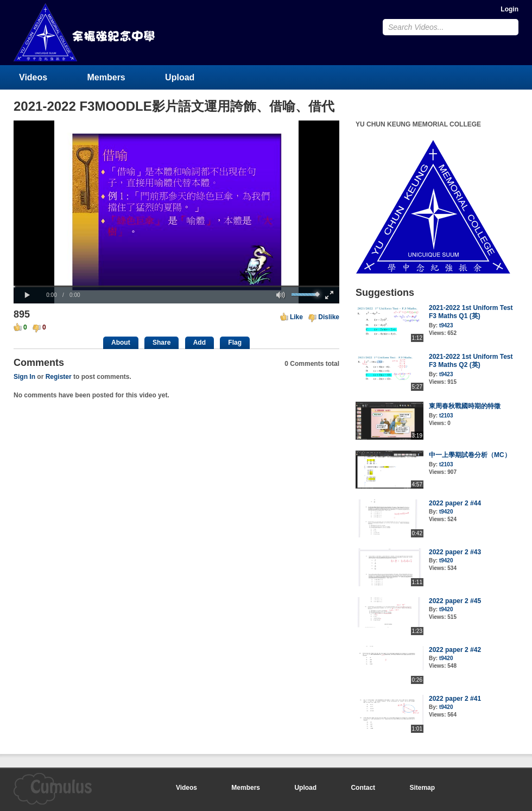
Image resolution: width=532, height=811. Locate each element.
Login (509, 9)
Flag (235, 343)
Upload (180, 77)
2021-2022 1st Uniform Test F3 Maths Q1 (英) (471, 312)
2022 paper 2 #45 (455, 601)
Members (106, 77)
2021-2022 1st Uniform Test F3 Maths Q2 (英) (471, 361)
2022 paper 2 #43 (455, 552)
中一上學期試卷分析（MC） (470, 455)
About (121, 343)
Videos (33, 77)
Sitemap (422, 788)
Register (59, 377)
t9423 (446, 325)
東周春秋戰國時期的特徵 (465, 406)
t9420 (446, 512)
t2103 (446, 416)
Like (296, 317)
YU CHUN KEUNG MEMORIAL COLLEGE (85, 32)
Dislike (329, 317)
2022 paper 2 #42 (455, 650)
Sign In (24, 377)
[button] (27, 295)
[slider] (176, 286)
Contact (363, 788)
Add (199, 343)
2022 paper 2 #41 (455, 699)
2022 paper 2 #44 (455, 503)
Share (161, 343)
